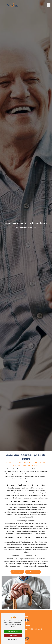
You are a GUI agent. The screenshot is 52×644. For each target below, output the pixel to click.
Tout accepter (13, 631)
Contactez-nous (33, 572)
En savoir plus (17, 572)
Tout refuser (13, 635)
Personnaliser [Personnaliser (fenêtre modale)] (13, 639)
